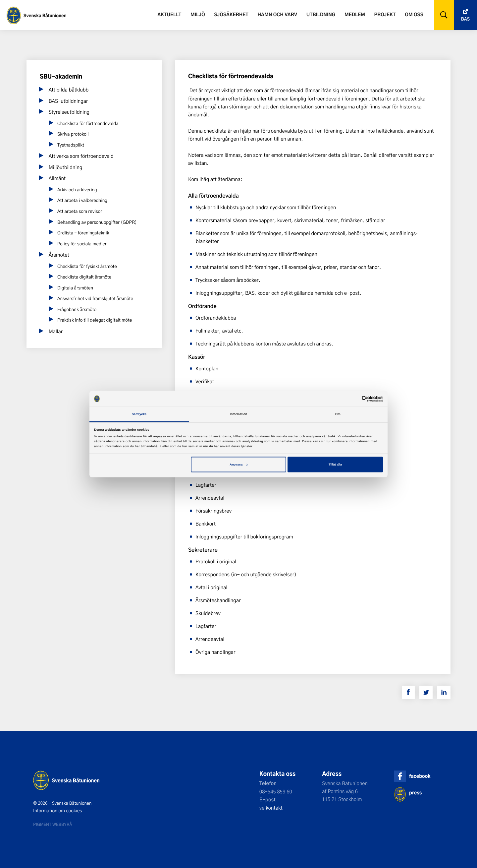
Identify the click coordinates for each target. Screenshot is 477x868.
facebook (420, 776)
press (415, 793)
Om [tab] (338, 414)
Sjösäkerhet (231, 14)
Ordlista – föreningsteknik (83, 233)
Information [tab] (239, 414)
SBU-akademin (61, 76)
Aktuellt (169, 14)
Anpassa (238, 465)
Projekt (385, 14)
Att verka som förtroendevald (81, 156)
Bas (465, 19)
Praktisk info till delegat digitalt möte (95, 320)
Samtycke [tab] (139, 414)
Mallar (56, 331)
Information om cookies (58, 811)
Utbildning (321, 14)
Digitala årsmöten (75, 288)
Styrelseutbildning (69, 112)
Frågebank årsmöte (77, 310)
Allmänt (57, 178)
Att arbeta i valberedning (82, 200)
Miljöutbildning (66, 167)
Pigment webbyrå (53, 824)
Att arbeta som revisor (80, 211)
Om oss (414, 14)
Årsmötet (59, 255)
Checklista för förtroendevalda (88, 124)
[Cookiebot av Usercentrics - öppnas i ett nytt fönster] (354, 399)
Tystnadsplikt (71, 145)
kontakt (274, 808)
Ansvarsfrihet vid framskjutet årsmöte (95, 299)
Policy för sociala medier (82, 244)
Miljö (198, 14)
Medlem (355, 14)
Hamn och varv (277, 14)
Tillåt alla (335, 465)
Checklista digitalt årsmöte (84, 277)
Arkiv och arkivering (77, 190)
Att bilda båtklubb (69, 90)
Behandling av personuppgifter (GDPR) (97, 222)
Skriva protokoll (73, 134)
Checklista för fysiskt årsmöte (87, 266)
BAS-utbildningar (68, 101)
